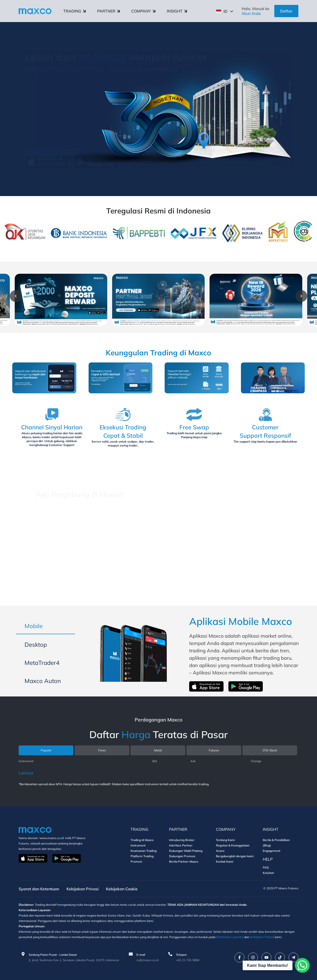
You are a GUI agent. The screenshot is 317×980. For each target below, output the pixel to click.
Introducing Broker (182, 840)
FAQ (266, 867)
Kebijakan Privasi (83, 889)
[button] (16, 296)
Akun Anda (251, 14)
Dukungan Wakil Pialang (186, 851)
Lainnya (26, 773)
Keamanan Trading (144, 851)
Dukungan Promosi (182, 856)
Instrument (138, 845)
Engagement (271, 851)
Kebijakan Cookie (122, 889)
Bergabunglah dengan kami (235, 856)
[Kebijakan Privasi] (262, 937)
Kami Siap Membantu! (268, 965)
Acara (220, 851)
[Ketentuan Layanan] (230, 937)
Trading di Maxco (142, 840)
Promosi (136, 862)
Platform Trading (142, 856)
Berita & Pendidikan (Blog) (276, 843)
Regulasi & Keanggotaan (233, 845)
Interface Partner (181, 845)
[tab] (45, 626)
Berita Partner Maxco (184, 862)
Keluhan (268, 873)
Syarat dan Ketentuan (39, 889)
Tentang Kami (225, 840)
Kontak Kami (225, 862)
